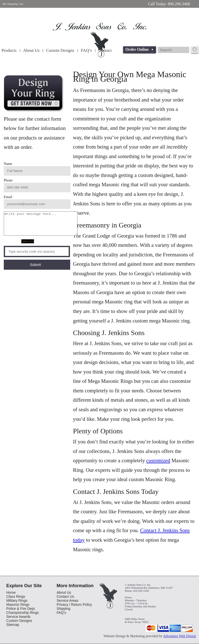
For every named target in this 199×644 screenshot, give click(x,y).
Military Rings (17, 601)
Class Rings (16, 596)
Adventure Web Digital (180, 636)
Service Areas (67, 601)
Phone (75, 168)
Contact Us (65, 596)
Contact (105, 50)
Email (75, 173)
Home (11, 592)
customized (158, 461)
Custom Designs (60, 50)
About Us (31, 50)
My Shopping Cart (13, 4)
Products (9, 50)
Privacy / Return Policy (74, 605)
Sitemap (13, 625)
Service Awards (18, 617)
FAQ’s (86, 50)
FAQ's (61, 613)
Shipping (64, 609)
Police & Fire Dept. (21, 609)
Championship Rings (23, 613)
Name (75, 164)
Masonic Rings (18, 605)
